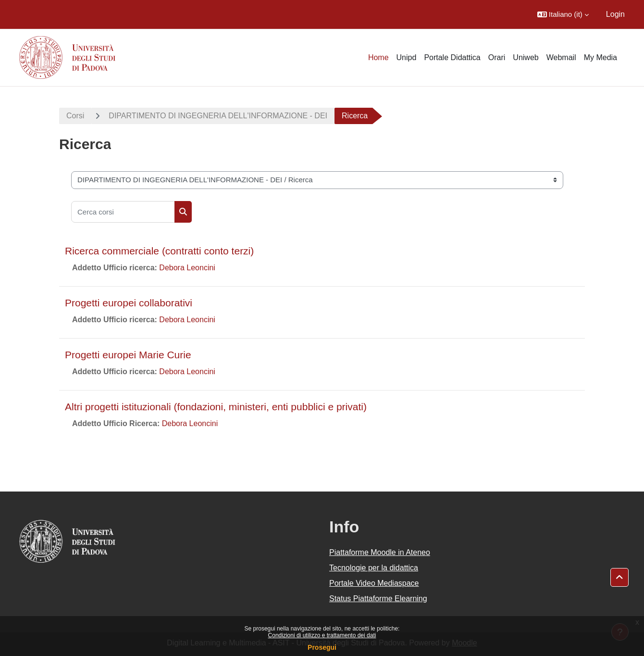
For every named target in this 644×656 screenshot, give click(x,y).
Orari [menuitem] (497, 57)
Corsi (75, 116)
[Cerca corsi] (123, 212)
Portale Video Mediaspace (374, 583)
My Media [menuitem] (601, 57)
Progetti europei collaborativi (129, 303)
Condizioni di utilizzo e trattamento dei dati (322, 635)
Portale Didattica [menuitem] (452, 57)
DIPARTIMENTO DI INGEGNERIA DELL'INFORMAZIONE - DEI (218, 116)
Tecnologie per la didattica (374, 568)
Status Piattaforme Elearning (378, 599)
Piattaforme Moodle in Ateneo (380, 552)
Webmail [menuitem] (561, 57)
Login (615, 14)
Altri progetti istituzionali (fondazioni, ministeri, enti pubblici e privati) (216, 407)
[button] (563, 14)
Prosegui (322, 647)
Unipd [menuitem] (407, 57)
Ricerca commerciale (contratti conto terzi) (159, 251)
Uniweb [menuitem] (526, 57)
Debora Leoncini (187, 268)
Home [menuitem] (378, 57)
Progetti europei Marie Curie (128, 355)
